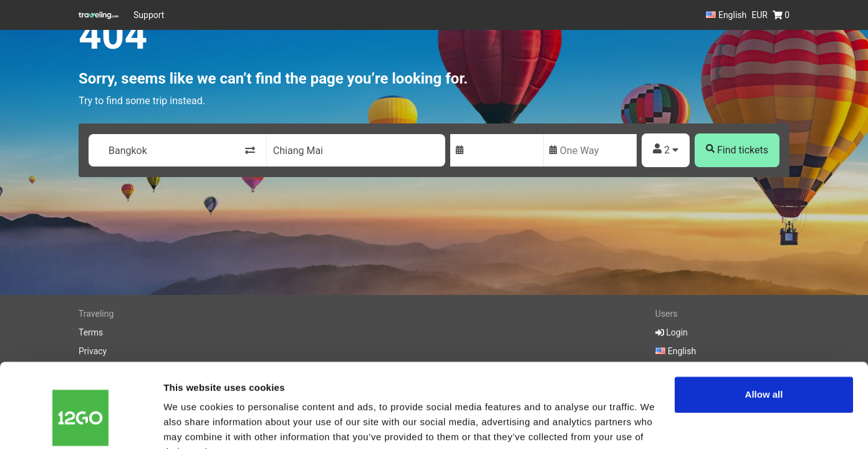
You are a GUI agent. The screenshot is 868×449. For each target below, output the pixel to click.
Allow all (764, 333)
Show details (192, 424)
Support (149, 15)
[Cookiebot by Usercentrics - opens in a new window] (81, 425)
